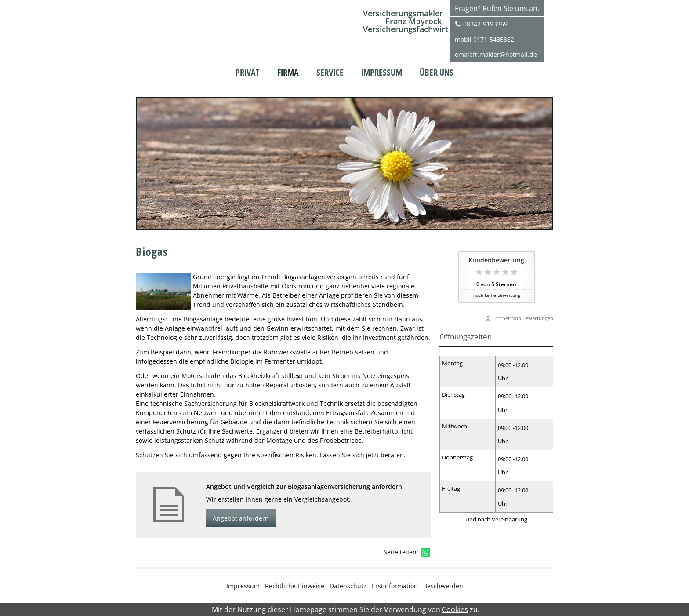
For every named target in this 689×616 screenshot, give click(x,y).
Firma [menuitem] (288, 73)
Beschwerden (443, 586)
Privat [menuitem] (248, 73)
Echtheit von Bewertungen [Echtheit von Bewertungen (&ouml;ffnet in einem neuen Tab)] (523, 318)
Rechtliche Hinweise (295, 586)
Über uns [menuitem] (437, 73)
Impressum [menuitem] (382, 73)
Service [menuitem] (330, 73)
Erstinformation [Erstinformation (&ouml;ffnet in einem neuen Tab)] (395, 586)
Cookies (455, 610)
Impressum (243, 586)
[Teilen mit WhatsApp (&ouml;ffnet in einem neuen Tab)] (425, 553)
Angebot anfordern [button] (241, 518)
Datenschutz (348, 586)
